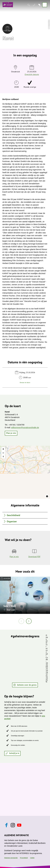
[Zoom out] (3, 453)
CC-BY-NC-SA (49, 598)
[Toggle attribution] (47, 496)
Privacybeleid (24, 858)
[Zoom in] (3, 449)
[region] (25, 472)
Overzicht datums (32, 74)
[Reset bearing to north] (3, 457)
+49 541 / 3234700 (17, 425)
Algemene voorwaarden (11, 858)
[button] (11, 433)
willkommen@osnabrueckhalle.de (25, 428)
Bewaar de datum (25, 382)
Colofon (32, 858)
